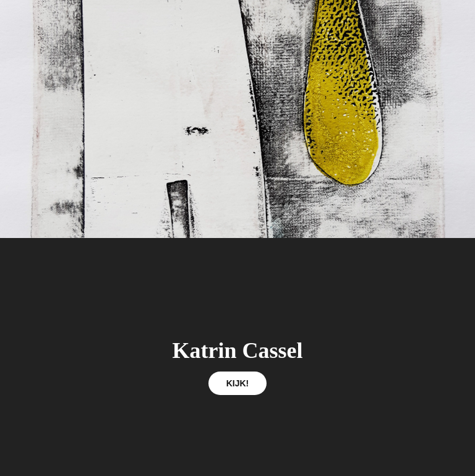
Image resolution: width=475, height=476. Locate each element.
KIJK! (238, 383)
